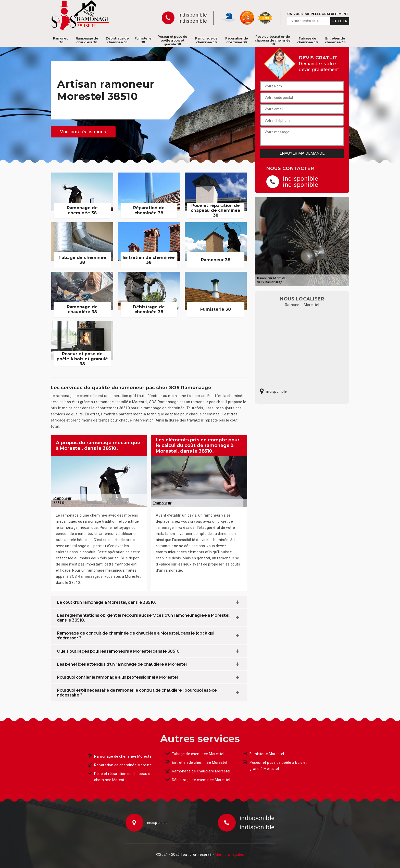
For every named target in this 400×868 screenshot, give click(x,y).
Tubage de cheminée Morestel (198, 754)
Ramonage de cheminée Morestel (123, 756)
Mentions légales (229, 854)
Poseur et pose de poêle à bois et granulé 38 (172, 40)
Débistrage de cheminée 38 (117, 40)
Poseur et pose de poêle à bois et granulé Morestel (278, 766)
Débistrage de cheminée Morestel (201, 780)
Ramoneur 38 (61, 40)
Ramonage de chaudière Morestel (201, 771)
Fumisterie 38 (143, 40)
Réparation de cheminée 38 (237, 40)
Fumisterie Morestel (267, 754)
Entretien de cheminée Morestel (200, 762)
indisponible (193, 15)
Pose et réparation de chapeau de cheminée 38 (273, 40)
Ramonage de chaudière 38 (87, 40)
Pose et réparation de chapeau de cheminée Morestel (123, 777)
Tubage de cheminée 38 (308, 40)
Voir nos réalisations (83, 132)
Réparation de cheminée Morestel (123, 765)
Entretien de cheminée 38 (335, 40)
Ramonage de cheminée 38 (206, 40)
